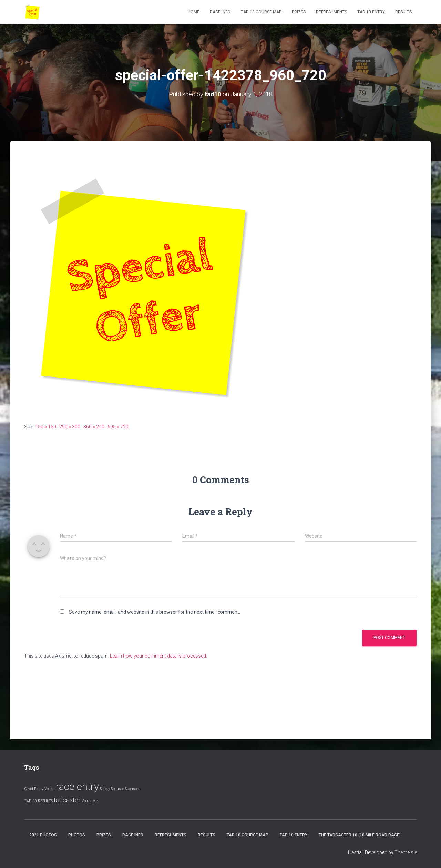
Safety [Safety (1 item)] (105, 789)
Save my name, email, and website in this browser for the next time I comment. (155, 612)
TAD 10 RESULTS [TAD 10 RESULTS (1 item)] (38, 801)
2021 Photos (43, 835)
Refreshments (331, 12)
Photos (77, 835)
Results (403, 12)
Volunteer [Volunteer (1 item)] (90, 801)
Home (194, 12)
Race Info (220, 12)
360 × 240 (94, 427)
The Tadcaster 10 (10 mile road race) (360, 835)
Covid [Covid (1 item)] (29, 789)
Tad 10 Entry (371, 12)
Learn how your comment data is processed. (158, 656)
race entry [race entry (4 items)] (77, 787)
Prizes (299, 12)
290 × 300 (70, 427)
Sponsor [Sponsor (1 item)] (117, 789)
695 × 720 (118, 427)
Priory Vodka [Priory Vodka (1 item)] (44, 789)
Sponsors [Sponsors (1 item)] (133, 789)
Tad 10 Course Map (261, 12)
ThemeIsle (406, 852)
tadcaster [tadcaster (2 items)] (67, 800)
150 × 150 (46, 427)
